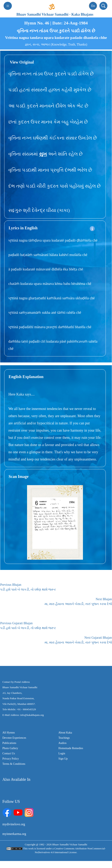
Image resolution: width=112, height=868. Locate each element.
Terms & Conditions (14, 764)
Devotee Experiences (14, 738)
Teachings (64, 738)
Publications (9, 743)
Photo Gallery (10, 748)
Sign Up (63, 759)
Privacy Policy (11, 759)
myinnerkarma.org (14, 834)
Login (62, 753)
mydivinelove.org (14, 824)
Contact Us (9, 753)
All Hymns (9, 733)
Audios (63, 743)
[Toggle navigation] (8, 6)
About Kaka (65, 733)
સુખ (43, 154)
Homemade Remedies (71, 748)
